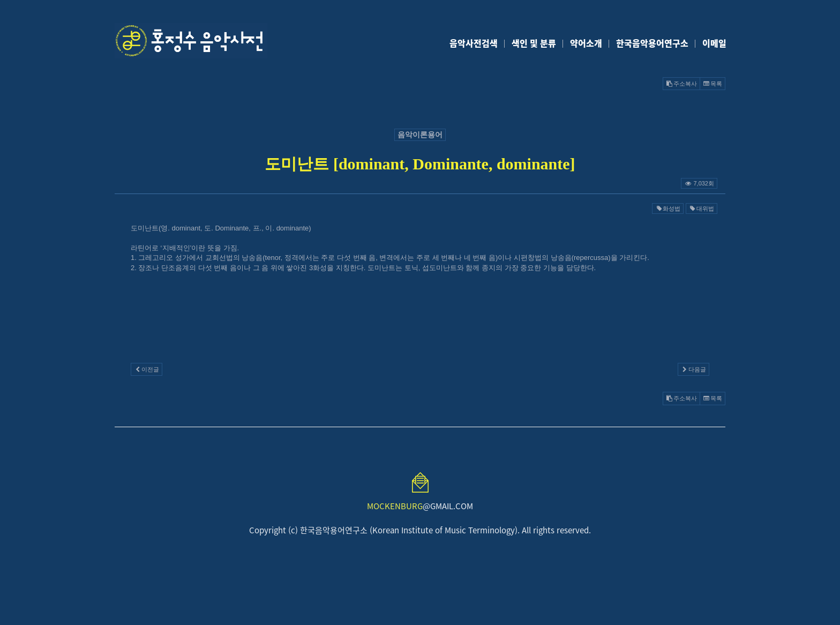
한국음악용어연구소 (652, 43)
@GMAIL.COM (420, 506)
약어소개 (586, 43)
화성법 (668, 209)
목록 (712, 84)
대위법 (702, 209)
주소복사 (681, 84)
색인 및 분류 (534, 43)
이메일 (714, 43)
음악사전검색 (474, 43)
